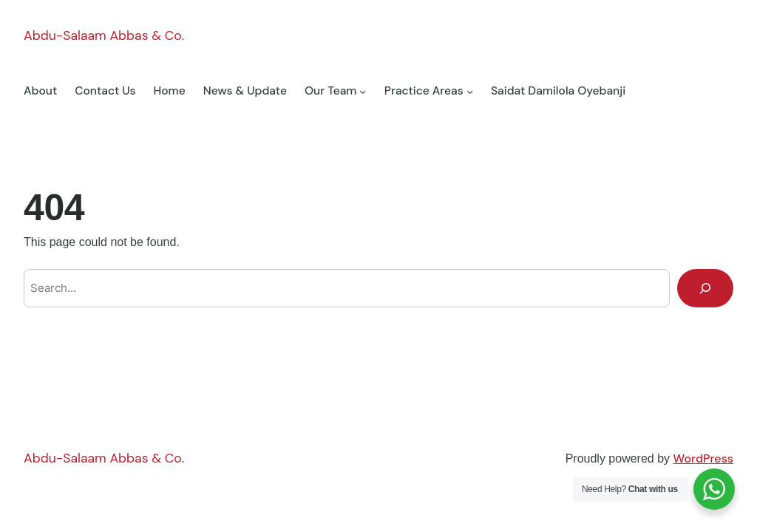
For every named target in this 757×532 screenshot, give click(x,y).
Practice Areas (424, 91)
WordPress (703, 458)
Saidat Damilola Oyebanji (558, 91)
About (40, 91)
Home (170, 91)
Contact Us (105, 91)
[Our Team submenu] (363, 91)
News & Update (245, 91)
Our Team (331, 91)
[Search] (705, 288)
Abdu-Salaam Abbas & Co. (104, 35)
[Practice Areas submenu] (470, 91)
